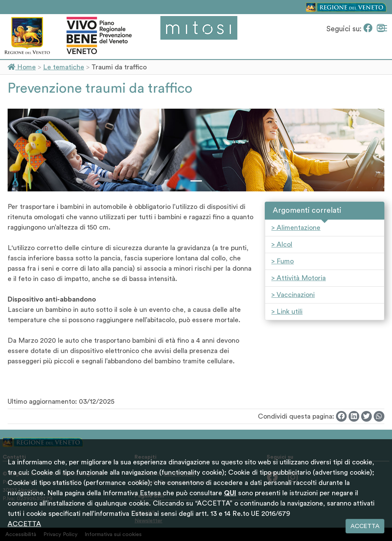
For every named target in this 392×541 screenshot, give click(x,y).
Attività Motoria (301, 278)
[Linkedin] (354, 416)
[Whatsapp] (379, 416)
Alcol (284, 244)
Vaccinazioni (296, 295)
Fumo (285, 261)
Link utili (290, 311)
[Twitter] (366, 416)
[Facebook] (369, 29)
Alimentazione (298, 228)
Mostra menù (383, 27)
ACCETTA (24, 524)
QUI (230, 493)
